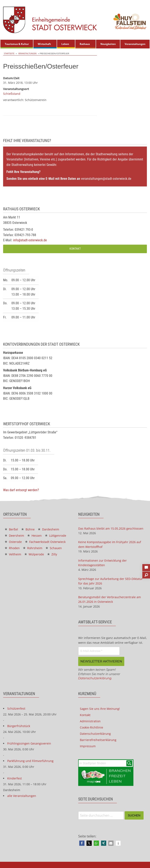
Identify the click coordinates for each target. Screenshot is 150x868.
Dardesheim (49, 529)
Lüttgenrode (56, 535)
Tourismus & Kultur (17, 44)
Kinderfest (15, 778)
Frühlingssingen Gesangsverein (29, 743)
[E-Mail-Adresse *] (99, 651)
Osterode (13, 542)
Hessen (35, 535)
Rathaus (85, 44)
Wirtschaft (44, 44)
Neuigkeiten (108, 44)
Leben (65, 44)
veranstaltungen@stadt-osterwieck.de (106, 178)
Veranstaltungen (135, 44)
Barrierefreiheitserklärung (98, 739)
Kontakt (75, 249)
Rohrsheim (33, 548)
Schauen (54, 548)
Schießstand (12, 93)
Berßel (11, 529)
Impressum (88, 745)
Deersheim (14, 535)
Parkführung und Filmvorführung (30, 760)
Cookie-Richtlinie (91, 727)
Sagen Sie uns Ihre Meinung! (100, 708)
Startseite (9, 53)
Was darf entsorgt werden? (21, 490)
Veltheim (13, 554)
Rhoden (12, 548)
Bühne (28, 529)
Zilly (52, 554)
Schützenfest (16, 708)
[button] (82, 843)
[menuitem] (17, 44)
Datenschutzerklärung (95, 678)
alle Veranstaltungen (22, 795)
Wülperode (34, 554)
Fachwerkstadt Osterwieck (45, 542)
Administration (90, 721)
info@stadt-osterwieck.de (30, 240)
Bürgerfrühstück (19, 725)
